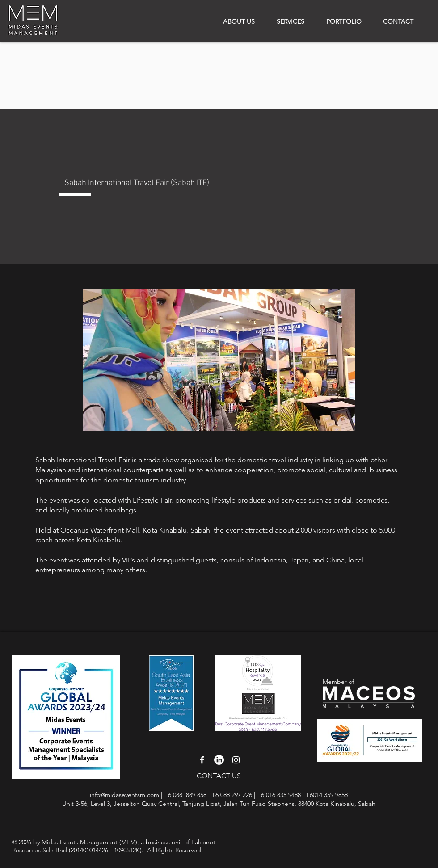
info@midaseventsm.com (124, 795)
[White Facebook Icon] (202, 760)
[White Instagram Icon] (236, 760)
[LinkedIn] (219, 760)
